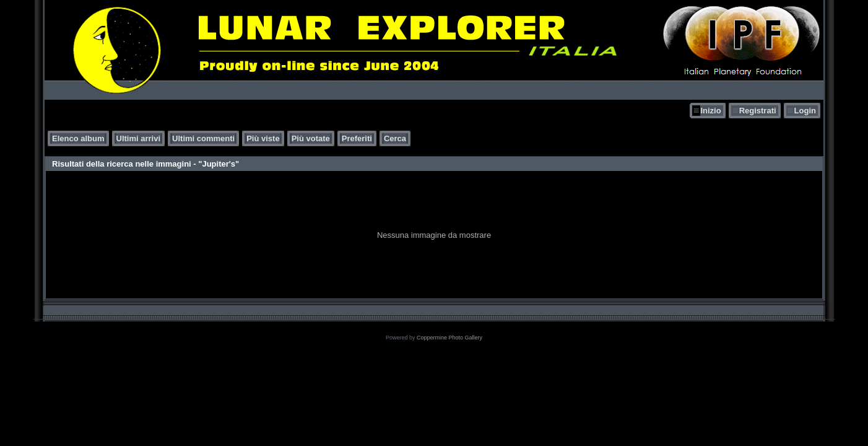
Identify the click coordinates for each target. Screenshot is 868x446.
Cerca (395, 138)
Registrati (758, 111)
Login (805, 111)
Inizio (710, 111)
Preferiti (357, 138)
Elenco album (78, 138)
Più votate (311, 138)
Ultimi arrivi (139, 138)
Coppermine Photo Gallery (449, 338)
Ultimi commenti (203, 138)
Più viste (263, 138)
